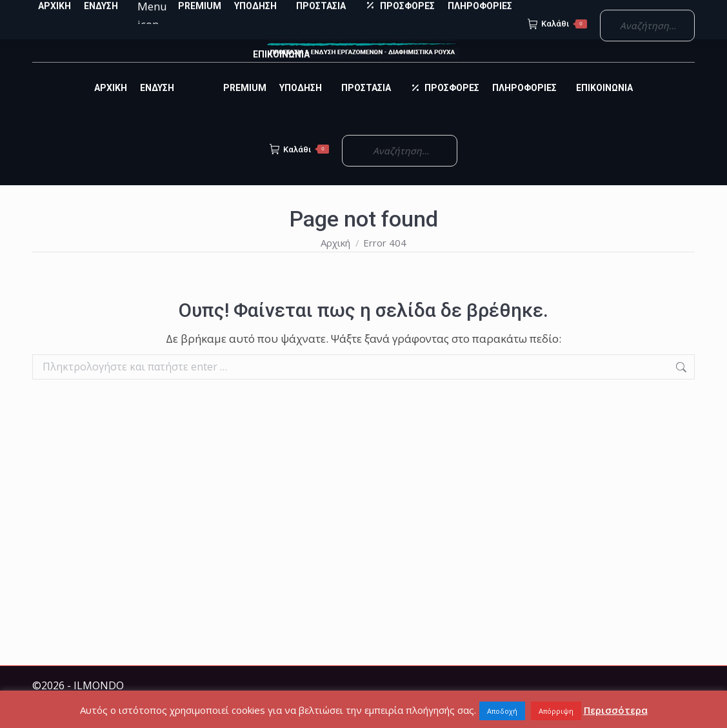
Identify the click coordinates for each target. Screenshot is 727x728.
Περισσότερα (616, 710)
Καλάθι (299, 172)
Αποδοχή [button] (502, 711)
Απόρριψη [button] (556, 711)
